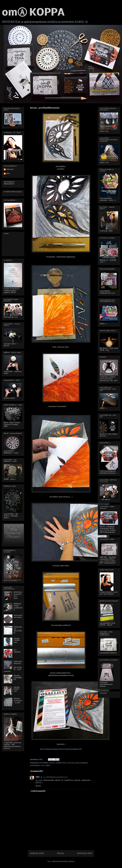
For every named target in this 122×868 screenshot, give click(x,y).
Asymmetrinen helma (18, 616)
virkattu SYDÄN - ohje (17, 641)
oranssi (52, 763)
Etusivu (61, 853)
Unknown (10, 169)
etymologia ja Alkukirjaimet (9, 183)
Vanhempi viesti (85, 853)
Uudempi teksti (37, 853)
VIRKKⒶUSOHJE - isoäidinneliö (18, 607)
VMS (38, 777)
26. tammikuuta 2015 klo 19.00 (55, 777)
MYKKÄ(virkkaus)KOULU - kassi (18, 595)
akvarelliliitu (44, 763)
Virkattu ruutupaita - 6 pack (18, 701)
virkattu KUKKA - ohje (17, 689)
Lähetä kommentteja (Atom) (63, 862)
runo (43, 765)
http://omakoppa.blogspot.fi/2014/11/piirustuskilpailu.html (61, 749)
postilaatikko (35, 765)
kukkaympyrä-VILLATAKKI (18, 630)
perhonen (71, 763)
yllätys (48, 765)
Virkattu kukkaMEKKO (18, 678)
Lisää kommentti (38, 791)
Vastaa (38, 786)
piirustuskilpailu (82, 763)
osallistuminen (61, 763)
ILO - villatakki (17, 651)
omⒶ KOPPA (33, 13)
